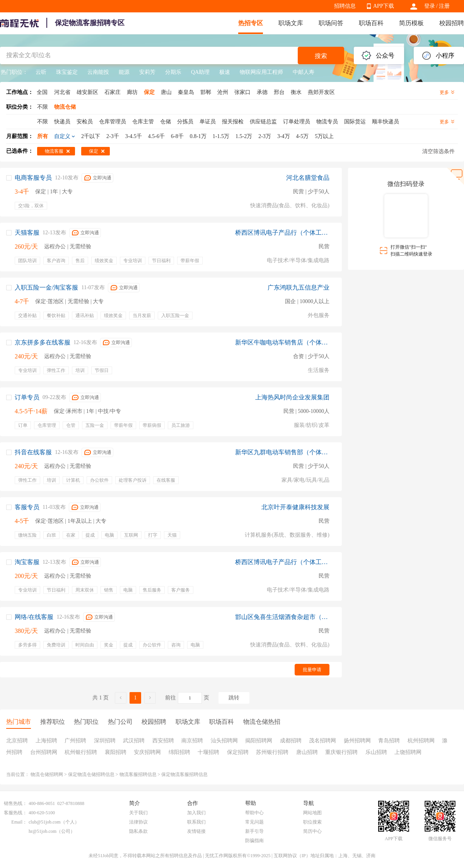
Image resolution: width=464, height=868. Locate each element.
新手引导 (254, 831)
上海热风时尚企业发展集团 (292, 397)
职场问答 (331, 23)
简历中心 (312, 831)
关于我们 (138, 813)
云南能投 (98, 72)
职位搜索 (312, 822)
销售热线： (15, 803)
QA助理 (200, 72)
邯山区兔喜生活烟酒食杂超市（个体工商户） (282, 617)
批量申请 (312, 670)
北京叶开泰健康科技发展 (295, 507)
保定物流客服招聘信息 (184, 774)
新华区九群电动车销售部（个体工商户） (282, 452)
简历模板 (411, 23)
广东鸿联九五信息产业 (299, 287)
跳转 (234, 698)
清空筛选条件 (438, 151)
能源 (124, 72)
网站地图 (312, 813)
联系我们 (196, 822)
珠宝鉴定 (67, 72)
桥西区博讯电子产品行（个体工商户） (282, 233)
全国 (42, 92)
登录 (430, 6)
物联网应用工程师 (261, 72)
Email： (19, 822)
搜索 (321, 56)
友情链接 (196, 831)
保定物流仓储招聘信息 (91, 774)
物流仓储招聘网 (47, 774)
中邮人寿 (304, 72)
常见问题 (254, 822)
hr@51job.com (43, 831)
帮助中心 (254, 813)
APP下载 (384, 6)
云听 (41, 72)
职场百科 (371, 23)
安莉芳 (147, 72)
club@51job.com (45, 822)
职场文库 (291, 23)
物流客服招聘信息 (138, 774)
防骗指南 (254, 841)
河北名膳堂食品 (308, 178)
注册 (444, 6)
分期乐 (173, 72)
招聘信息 (345, 6)
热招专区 (251, 23)
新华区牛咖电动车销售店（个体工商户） (282, 342)
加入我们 (196, 813)
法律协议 (138, 822)
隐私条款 (138, 831)
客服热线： (15, 813)
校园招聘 (452, 23)
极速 (225, 72)
